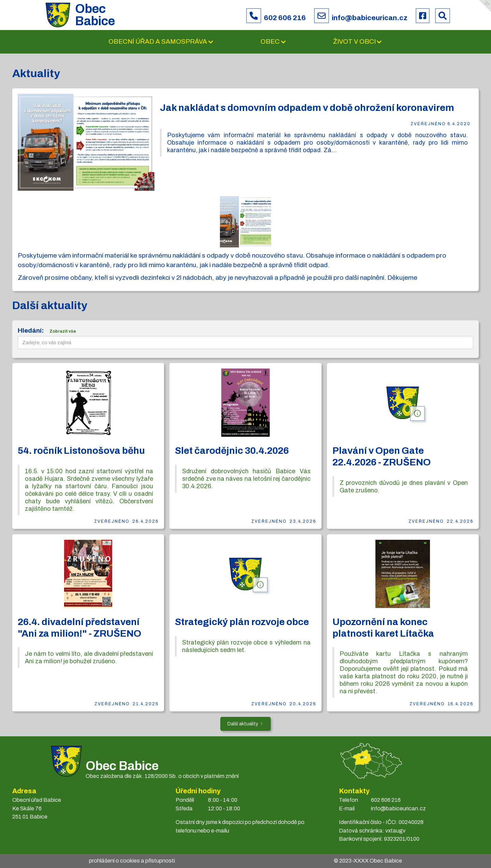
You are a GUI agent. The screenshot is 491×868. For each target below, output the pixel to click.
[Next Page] (245, 724)
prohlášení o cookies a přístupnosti (132, 861)
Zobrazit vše (63, 331)
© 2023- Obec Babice (368, 861)
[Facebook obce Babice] (423, 16)
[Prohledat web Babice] (443, 16)
